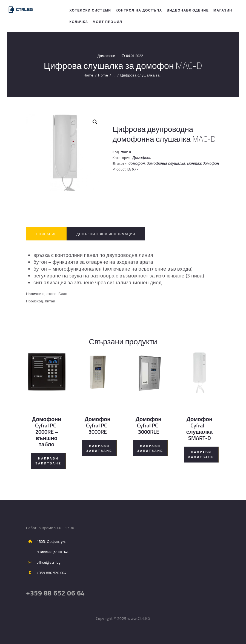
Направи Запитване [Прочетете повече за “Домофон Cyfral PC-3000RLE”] (150, 448)
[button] (95, 122)
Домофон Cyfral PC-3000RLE (149, 425)
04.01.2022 (135, 56)
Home (88, 75)
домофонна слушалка (166, 163)
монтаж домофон (203, 163)
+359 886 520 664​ (52, 573)
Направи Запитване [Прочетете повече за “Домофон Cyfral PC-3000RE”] (99, 448)
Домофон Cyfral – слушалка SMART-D (199, 429)
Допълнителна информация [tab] (106, 234)
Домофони (106, 56)
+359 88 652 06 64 (55, 593)
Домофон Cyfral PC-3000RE (98, 425)
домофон (137, 163)
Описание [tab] (46, 234)
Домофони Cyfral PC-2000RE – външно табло (46, 432)
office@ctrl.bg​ (49, 562)
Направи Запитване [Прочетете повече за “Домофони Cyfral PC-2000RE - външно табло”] (48, 461)
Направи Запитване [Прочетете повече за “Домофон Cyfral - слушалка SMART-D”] (201, 455)
